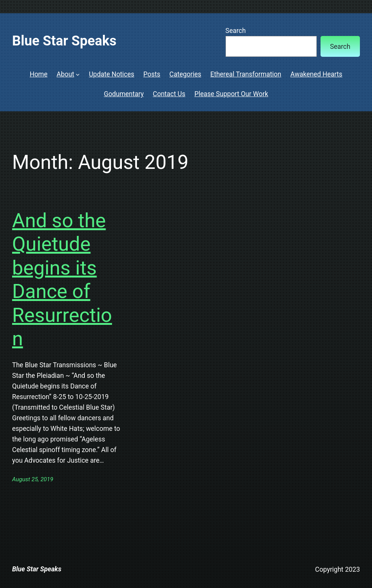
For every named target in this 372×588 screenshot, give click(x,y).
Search (236, 31)
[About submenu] (78, 74)
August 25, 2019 (33, 479)
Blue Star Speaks (64, 41)
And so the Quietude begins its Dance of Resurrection (62, 280)
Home (38, 74)
